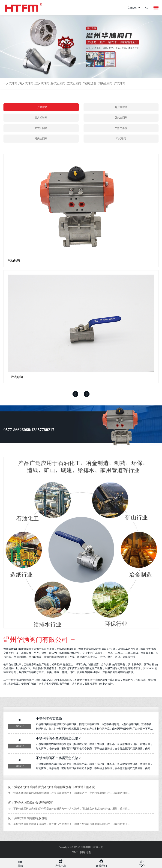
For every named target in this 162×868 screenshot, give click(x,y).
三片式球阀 (42, 83)
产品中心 (61, 863)
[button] (75, 394)
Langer (130, 8)
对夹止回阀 (105, 83)
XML (75, 852)
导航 (20, 863)
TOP (142, 863)
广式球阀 (120, 83)
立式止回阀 (74, 83)
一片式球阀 (10, 83)
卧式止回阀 (58, 83)
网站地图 (86, 852)
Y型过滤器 (90, 83)
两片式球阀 (26, 83)
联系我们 (101, 863)
